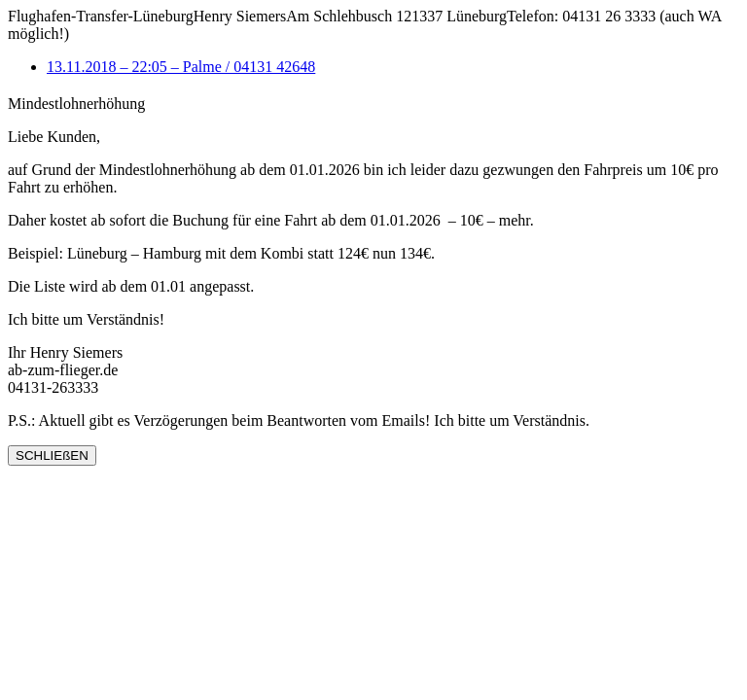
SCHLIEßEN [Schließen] (52, 455)
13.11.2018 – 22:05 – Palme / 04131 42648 (181, 67)
